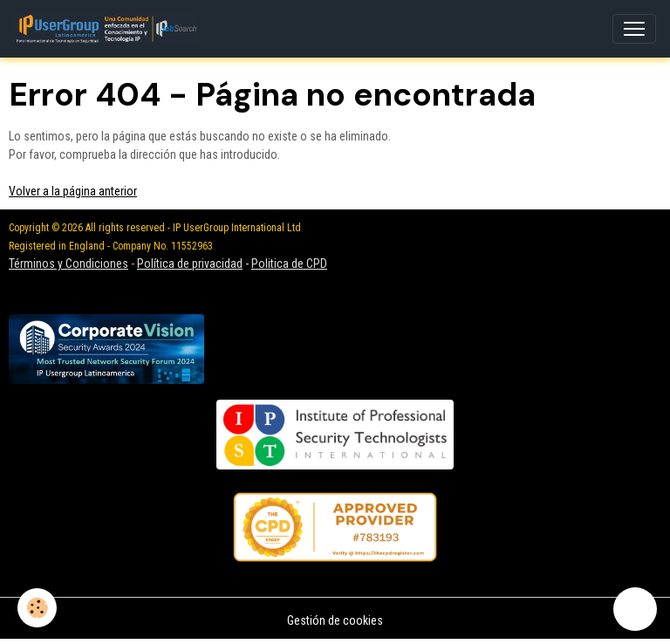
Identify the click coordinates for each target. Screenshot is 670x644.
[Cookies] (37, 608)
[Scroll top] (635, 609)
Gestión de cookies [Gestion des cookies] (335, 620)
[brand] (109, 29)
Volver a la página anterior (73, 191)
